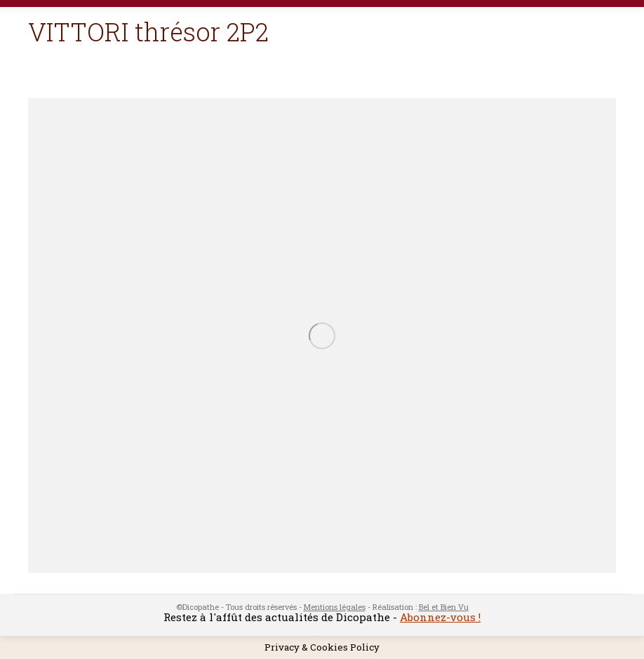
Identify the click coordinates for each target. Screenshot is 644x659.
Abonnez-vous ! (440, 617)
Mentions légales (335, 607)
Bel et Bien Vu (444, 607)
